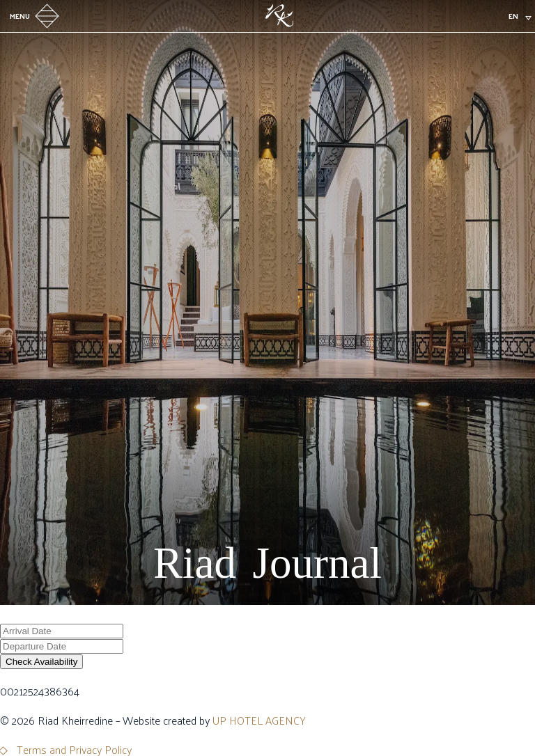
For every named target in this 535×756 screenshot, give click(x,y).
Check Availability (41, 662)
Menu (36, 16)
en (513, 16)
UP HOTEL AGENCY (259, 720)
